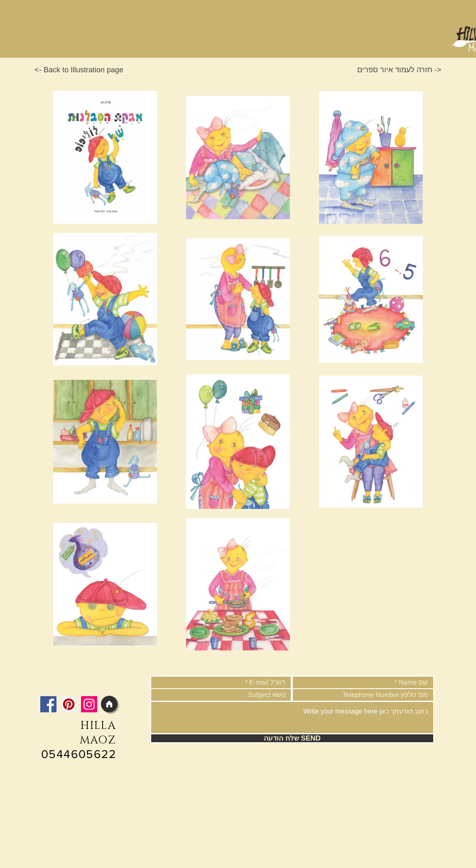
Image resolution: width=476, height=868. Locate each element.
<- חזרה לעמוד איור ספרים (399, 70)
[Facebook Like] (91, 684)
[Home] (109, 704)
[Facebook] (48, 704)
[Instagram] (89, 704)
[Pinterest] (69, 704)
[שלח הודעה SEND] (292, 738)
